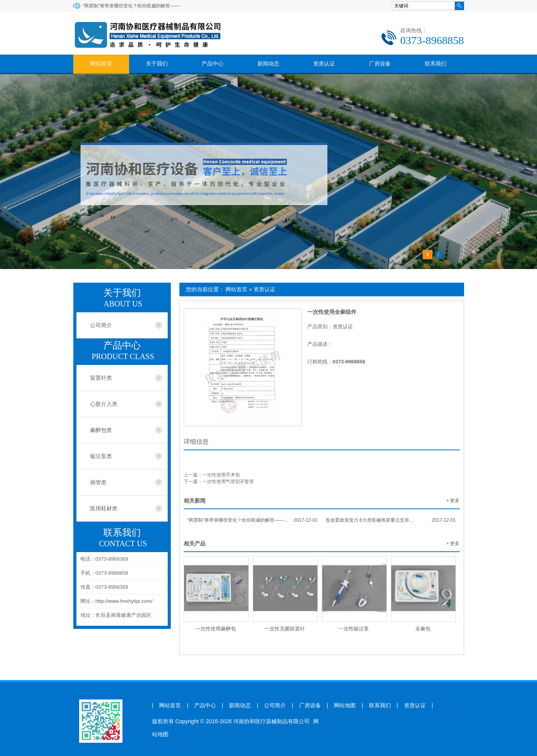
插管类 (98, 482)
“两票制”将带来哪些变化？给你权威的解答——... (253, 520)
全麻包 (423, 629)
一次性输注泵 (354, 629)
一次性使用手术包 (221, 475)
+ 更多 (453, 501)
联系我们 (436, 64)
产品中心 (213, 64)
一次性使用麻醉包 (216, 629)
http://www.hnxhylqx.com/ (124, 601)
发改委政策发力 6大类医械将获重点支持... (391, 520)
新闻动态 (268, 64)
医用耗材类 (104, 508)
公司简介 (101, 325)
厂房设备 (380, 64)
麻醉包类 (101, 430)
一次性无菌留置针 (285, 629)
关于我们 (157, 64)
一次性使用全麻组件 (332, 312)
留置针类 (101, 378)
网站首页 (101, 64)
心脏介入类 (104, 404)
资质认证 (324, 64)
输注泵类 (101, 456)
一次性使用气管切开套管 (228, 482)
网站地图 (345, 706)
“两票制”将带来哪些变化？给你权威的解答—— (131, 6)
